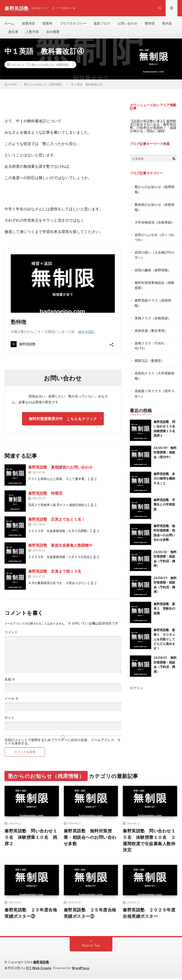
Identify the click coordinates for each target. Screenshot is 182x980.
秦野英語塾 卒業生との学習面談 (164, 501)
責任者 (13, 32)
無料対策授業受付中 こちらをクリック (63, 420)
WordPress (81, 969)
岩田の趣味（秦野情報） (153, 269)
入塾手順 (32, 32)
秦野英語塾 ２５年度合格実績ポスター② (90, 914)
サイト (9, 719)
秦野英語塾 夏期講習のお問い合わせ (60, 468)
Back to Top (91, 947)
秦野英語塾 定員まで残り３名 (55, 572)
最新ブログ (102, 24)
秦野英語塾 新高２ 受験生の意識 (164, 605)
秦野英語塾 (41, 963)
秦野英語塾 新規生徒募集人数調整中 (60, 546)
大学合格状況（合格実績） (155, 222)
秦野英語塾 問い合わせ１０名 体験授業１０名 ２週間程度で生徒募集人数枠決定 (149, 842)
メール (11, 700)
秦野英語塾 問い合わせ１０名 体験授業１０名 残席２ (31, 838)
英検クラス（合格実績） (153, 316)
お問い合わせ (127, 24)
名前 (10, 681)
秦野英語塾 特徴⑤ (45, 494)
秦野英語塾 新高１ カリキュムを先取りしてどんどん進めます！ (164, 635)
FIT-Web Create (39, 969)
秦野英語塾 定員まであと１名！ (57, 520)
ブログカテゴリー (73, 24)
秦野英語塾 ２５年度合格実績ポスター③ (31, 914)
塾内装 (167, 24)
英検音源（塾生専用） (151, 328)
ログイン (136, 684)
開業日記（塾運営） (150, 358)
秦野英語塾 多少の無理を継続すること (164, 475)
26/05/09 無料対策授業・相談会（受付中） (165, 449)
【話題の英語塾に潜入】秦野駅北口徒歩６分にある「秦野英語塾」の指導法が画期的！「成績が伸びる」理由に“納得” (153, 127)
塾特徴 (150, 24)
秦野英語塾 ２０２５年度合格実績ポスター (149, 914)
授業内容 (28, 24)
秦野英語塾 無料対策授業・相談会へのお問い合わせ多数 (90, 838)
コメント (11, 633)
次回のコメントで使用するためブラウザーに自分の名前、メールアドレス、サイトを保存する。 (63, 743)
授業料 (47, 24)
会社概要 (53, 32)
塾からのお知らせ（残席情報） (51, 66)
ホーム (9, 24)
